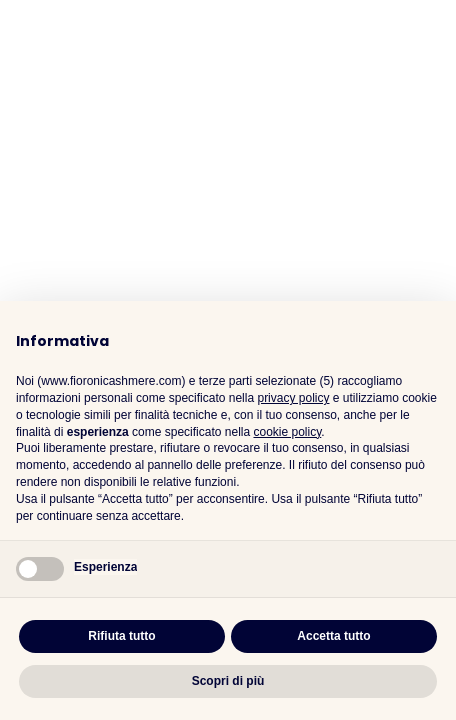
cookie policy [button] (287, 432)
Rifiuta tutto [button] (121, 636)
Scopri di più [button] (228, 681)
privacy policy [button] (293, 398)
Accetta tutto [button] (333, 636)
